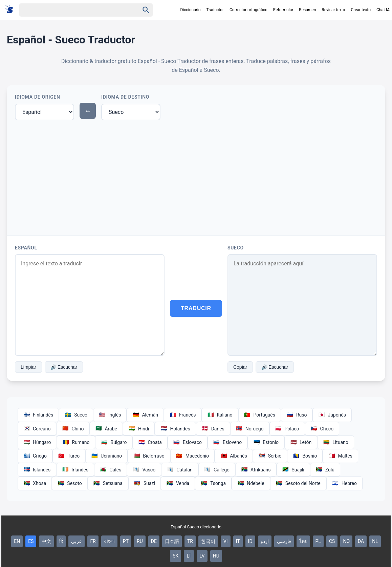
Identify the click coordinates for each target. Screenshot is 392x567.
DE (154, 541)
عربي (77, 541)
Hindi (139, 429)
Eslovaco (188, 442)
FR (93, 541)
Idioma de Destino (125, 97)
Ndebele (251, 483)
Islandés (37, 470)
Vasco (144, 470)
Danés (213, 429)
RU (140, 541)
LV (202, 556)
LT (189, 556)
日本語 (172, 541)
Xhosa (35, 483)
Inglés (110, 415)
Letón (301, 442)
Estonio (266, 442)
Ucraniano (106, 456)
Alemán (145, 415)
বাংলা (109, 541)
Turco (69, 456)
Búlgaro (114, 442)
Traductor (215, 10)
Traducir (196, 308)
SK (176, 556)
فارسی (284, 541)
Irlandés (75, 470)
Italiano (220, 415)
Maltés (340, 456)
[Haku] (73, 10)
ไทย (303, 541)
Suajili (293, 470)
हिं (61, 541)
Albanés (234, 456)
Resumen (307, 10)
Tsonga (213, 483)
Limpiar (28, 367)
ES (31, 541)
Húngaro (37, 442)
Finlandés (38, 415)
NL (375, 541)
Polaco (287, 429)
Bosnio (305, 456)
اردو (265, 541)
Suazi (145, 483)
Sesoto (70, 483)
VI (226, 541)
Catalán (180, 470)
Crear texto (361, 10)
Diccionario (190, 10)
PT (126, 541)
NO (346, 541)
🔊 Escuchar (64, 367)
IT (238, 541)
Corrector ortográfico (248, 10)
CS (332, 541)
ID (250, 541)
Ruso (297, 415)
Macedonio (193, 456)
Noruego (250, 429)
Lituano (336, 442)
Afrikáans (256, 470)
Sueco (236, 248)
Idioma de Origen (38, 97)
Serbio (270, 456)
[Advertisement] (196, 177)
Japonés (332, 415)
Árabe (106, 429)
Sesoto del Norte (298, 483)
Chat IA (383, 10)
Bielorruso (149, 456)
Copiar (240, 367)
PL (318, 541)
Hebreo (344, 483)
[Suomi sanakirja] (11, 10)
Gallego (217, 470)
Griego (35, 456)
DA (361, 541)
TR (190, 541)
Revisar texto (333, 10)
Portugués (260, 415)
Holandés (175, 429)
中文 (46, 541)
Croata (150, 442)
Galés (111, 470)
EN (17, 541)
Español (26, 248)
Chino (73, 429)
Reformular (283, 10)
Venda (178, 483)
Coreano (37, 429)
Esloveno (227, 442)
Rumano (76, 442)
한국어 (208, 541)
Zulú (325, 470)
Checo (322, 429)
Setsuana (108, 483)
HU (216, 556)
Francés (183, 415)
